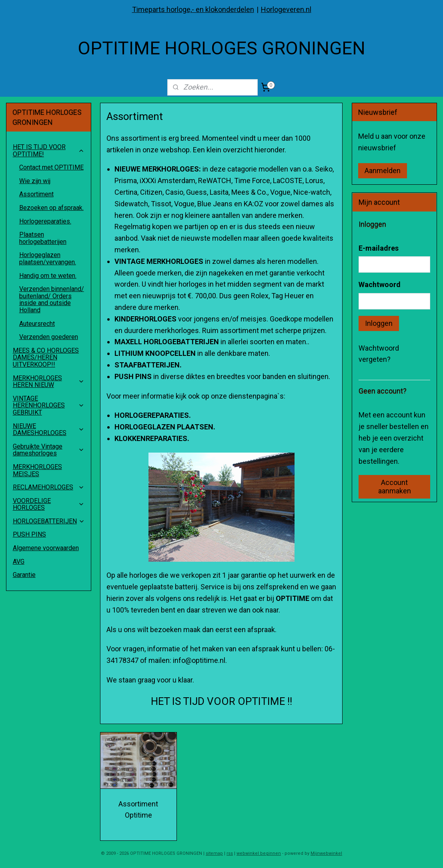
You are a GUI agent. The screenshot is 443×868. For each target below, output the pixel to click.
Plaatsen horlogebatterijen (43, 238)
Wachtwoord (380, 284)
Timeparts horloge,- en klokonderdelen (193, 9)
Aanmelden (383, 171)
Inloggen (379, 323)
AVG (19, 562)
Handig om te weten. (48, 276)
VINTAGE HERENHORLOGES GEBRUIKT (49, 405)
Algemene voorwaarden (46, 548)
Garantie (24, 575)
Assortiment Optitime (139, 810)
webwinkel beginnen (259, 853)
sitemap (214, 853)
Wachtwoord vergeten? (379, 354)
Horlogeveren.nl (286, 9)
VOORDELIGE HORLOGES (49, 504)
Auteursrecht (37, 324)
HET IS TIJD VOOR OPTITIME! (49, 151)
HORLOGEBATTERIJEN (49, 521)
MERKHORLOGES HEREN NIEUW (49, 382)
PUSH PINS (29, 534)
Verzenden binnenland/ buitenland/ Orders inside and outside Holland (52, 299)
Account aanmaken (395, 487)
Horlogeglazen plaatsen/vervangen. (48, 258)
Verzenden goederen (49, 337)
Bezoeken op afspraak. (51, 208)
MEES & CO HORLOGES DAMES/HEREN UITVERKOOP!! (46, 357)
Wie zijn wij (35, 181)
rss (230, 853)
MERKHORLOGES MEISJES (37, 470)
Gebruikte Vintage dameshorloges (49, 450)
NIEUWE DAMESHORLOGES (49, 430)
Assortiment (36, 194)
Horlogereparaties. (45, 221)
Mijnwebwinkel (326, 853)
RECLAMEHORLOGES (49, 487)
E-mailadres (379, 248)
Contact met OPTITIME (51, 167)
